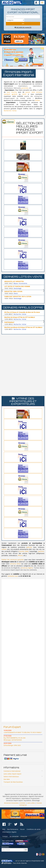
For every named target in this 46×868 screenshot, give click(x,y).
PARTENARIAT (9, 322)
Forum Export (12, 727)
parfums (41, 551)
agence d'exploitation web (35, 861)
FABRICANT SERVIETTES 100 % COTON (18, 296)
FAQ (4, 829)
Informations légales (9, 832)
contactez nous (13, 576)
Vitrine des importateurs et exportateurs (23, 401)
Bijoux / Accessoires (20, 283)
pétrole (29, 547)
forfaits (37, 100)
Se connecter (14, 836)
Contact (5, 836)
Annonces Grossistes (11, 803)
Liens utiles (31, 803)
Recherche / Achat (10, 111)
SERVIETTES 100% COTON (13, 291)
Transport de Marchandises (13, 782)
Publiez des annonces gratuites (13, 560)
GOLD (24, 94)
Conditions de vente (34, 829)
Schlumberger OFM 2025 (12, 745)
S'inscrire (24, 836)
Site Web (7, 779)
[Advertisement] (23, 350)
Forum (22, 829)
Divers (16, 293)
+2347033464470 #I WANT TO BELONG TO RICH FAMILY (23, 732)
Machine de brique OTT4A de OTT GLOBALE (20, 317)
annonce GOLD (15, 564)
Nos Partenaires (13, 829)
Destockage (17, 288)
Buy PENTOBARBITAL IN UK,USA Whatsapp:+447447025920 (15, 739)
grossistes (25, 88)
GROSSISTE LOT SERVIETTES (14, 281)
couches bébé (24, 551)
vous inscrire (12, 92)
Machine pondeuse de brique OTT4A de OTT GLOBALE (23, 327)
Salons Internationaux (11, 777)
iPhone (20, 555)
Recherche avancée (23, 27)
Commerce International (12, 771)
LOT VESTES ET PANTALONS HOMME (17, 286)
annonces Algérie (27, 568)
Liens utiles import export (12, 774)
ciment (4, 549)
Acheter (23, 803)
